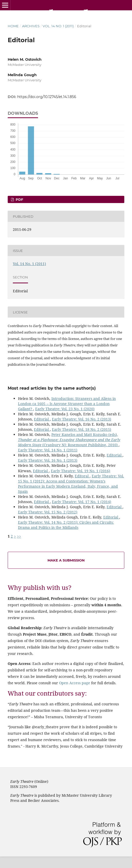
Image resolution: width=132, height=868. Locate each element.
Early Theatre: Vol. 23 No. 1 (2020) (65, 409)
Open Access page (75, 683)
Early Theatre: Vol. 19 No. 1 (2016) (81, 471)
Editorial (42, 419)
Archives (31, 26)
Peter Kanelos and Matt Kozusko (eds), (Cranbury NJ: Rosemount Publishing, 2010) (69, 440)
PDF (19, 199)
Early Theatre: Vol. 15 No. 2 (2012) (48, 512)
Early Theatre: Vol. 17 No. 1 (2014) (82, 502)
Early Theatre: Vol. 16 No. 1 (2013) (48, 460)
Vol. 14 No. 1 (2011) (58, 26)
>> (19, 536)
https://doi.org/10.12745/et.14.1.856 (47, 97)
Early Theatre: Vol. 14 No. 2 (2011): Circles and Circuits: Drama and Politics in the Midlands (66, 525)
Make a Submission (66, 560)
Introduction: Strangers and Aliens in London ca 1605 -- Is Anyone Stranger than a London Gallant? (67, 404)
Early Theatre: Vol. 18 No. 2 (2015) (82, 429)
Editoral (82, 476)
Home (13, 26)
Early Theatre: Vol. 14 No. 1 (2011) (48, 450)
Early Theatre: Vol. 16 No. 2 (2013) (82, 419)
